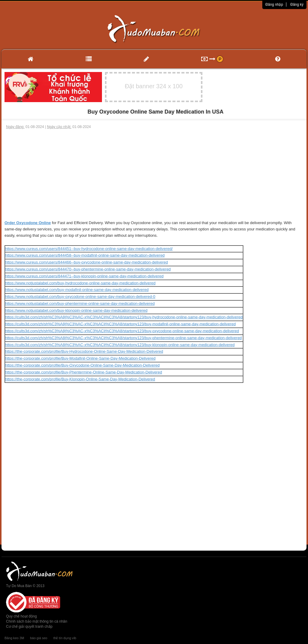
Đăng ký (297, 5)
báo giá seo (39, 638)
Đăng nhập (274, 5)
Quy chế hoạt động (21, 616)
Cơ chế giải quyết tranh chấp (29, 627)
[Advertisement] (154, 175)
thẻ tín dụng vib (65, 638)
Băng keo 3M (14, 638)
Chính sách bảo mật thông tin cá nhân (37, 621)
